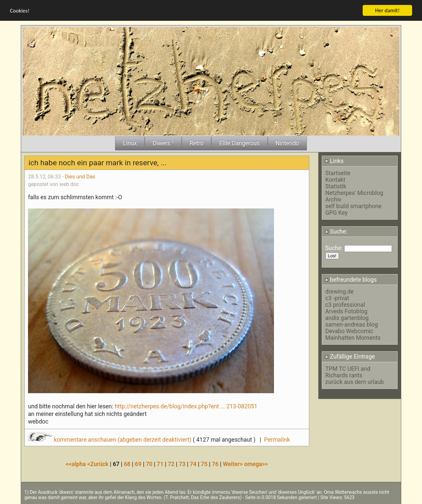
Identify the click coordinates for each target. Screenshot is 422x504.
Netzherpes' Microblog (354, 193)
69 (138, 464)
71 (160, 464)
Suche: (336, 231)
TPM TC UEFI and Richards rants (348, 372)
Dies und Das (80, 176)
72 (171, 464)
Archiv (333, 199)
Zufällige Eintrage (350, 356)
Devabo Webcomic (349, 331)
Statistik (336, 186)
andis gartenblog (347, 318)
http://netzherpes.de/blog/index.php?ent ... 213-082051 (186, 406)
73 (182, 464)
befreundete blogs (351, 279)
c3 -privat (337, 298)
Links (334, 161)
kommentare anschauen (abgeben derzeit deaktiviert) (110, 440)
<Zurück (99, 464)
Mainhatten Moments (353, 337)
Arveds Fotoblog (347, 311)
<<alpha (76, 464)
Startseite (338, 173)
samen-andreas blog (352, 324)
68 (127, 464)
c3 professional (345, 304)
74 (193, 464)
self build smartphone (353, 206)
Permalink (277, 440)
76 (215, 464)
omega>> (256, 464)
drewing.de (340, 291)
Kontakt (335, 179)
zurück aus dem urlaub (355, 382)
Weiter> (234, 464)
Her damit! (388, 10)
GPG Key (337, 212)
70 (149, 464)
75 (204, 464)
